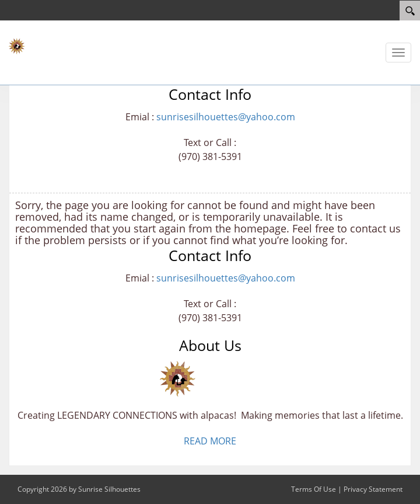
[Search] (410, 11)
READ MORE (210, 441)
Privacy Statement (373, 489)
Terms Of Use (314, 489)
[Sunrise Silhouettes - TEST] (44, 47)
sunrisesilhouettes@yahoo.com (226, 117)
